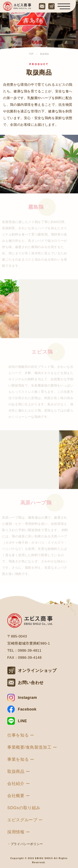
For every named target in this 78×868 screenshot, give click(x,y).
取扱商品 (16, 771)
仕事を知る (18, 735)
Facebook (27, 709)
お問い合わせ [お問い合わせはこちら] (31, 683)
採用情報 (16, 832)
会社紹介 (16, 784)
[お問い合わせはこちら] (42, 6)
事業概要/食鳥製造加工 (29, 747)
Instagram (27, 698)
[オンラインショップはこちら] (51, 6)
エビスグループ (22, 820)
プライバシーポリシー (27, 844)
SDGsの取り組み (24, 808)
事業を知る (18, 759)
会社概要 (16, 796)
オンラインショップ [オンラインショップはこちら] (37, 670)
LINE (22, 721)
